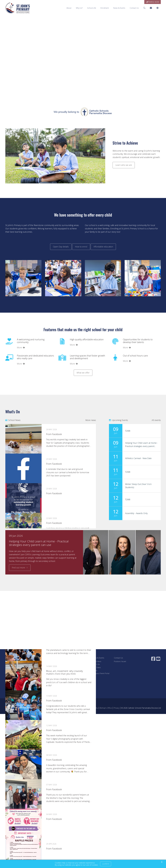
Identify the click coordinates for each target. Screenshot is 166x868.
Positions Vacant (120, 661)
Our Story (9, 664)
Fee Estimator (76, 670)
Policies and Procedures (14, 673)
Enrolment (105, 8)
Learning (52, 667)
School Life (92, 8)
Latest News (97, 661)
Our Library (53, 676)
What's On (96, 664)
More (19, 347)
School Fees (75, 667)
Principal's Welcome (13, 661)
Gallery (95, 670)
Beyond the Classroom (57, 673)
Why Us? (79, 8)
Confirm (106, 864)
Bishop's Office (106, 708)
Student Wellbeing (55, 661)
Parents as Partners (56, 682)
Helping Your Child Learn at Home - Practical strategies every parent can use (141, 446)
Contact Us (134, 8)
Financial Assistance (78, 673)
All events (156, 420)
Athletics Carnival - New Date (138, 458)
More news (91, 420)
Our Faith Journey (55, 664)
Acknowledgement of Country (86, 708)
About (69, 8)
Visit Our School (76, 661)
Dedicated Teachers (13, 667)
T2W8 (128, 431)
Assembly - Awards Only (136, 513)
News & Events (119, 8)
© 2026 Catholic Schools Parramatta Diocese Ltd (141, 708)
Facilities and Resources (14, 670)
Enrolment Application (79, 664)
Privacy (117, 708)
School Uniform (54, 679)
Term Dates (97, 667)
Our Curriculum (54, 670)
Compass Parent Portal (101, 673)
